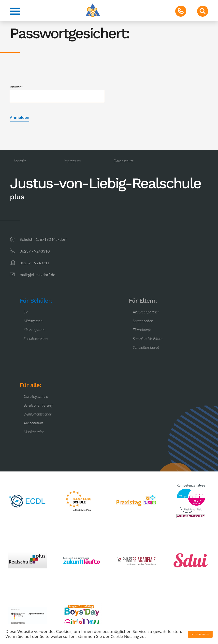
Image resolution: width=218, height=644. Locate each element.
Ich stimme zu (200, 634)
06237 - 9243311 (35, 263)
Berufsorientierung (38, 405)
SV (26, 312)
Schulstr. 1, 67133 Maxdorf (43, 239)
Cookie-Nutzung (125, 636)
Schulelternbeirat (146, 347)
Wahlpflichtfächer (37, 414)
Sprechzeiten (143, 321)
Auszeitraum (33, 423)
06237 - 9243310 (35, 251)
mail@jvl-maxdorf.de (37, 275)
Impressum (72, 161)
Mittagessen (33, 321)
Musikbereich (34, 432)
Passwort (16, 87)
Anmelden (20, 117)
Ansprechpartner (146, 312)
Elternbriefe (142, 329)
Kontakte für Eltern (148, 338)
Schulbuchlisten (36, 338)
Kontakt (20, 161)
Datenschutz (124, 161)
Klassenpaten (34, 329)
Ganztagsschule (36, 396)
